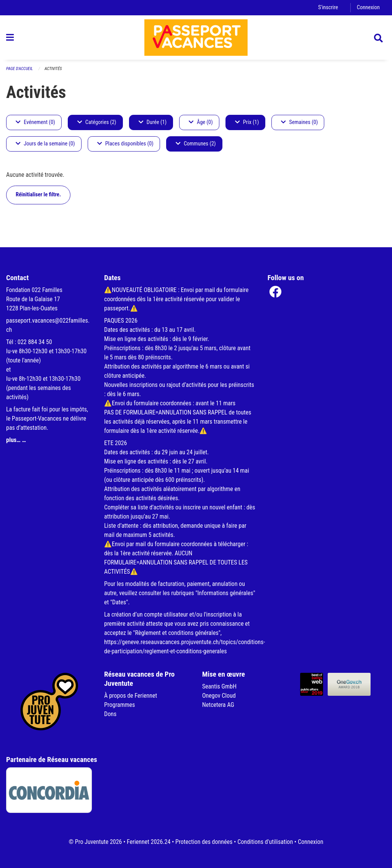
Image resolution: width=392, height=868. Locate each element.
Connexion (368, 7)
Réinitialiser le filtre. (38, 195)
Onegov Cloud (219, 696)
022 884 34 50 (35, 342)
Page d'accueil (20, 69)
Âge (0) (201, 122)
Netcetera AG (218, 705)
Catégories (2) (97, 122)
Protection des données (204, 842)
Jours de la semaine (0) (45, 144)
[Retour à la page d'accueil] (196, 38)
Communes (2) (196, 144)
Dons (110, 714)
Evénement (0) (35, 122)
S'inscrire (328, 7)
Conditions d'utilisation (265, 842)
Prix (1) (247, 122)
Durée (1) (153, 122)
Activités (53, 69)
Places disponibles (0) (125, 144)
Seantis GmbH (219, 686)
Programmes (120, 705)
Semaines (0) (299, 122)
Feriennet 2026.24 (149, 842)
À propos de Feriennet (131, 696)
